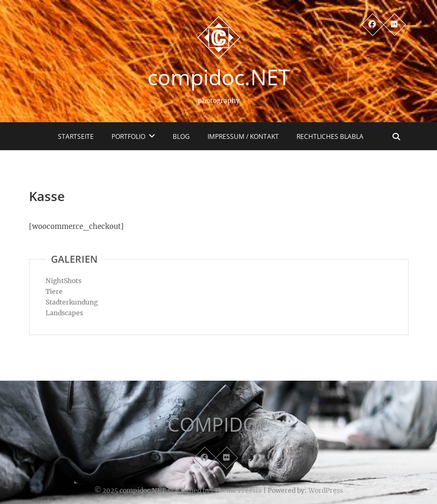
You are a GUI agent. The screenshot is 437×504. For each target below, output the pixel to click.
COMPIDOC (219, 425)
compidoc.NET (219, 77)
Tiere (54, 291)
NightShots (64, 281)
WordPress (326, 490)
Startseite (76, 136)
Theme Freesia (238, 490)
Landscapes (64, 313)
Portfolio (128, 136)
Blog (181, 136)
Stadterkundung (72, 302)
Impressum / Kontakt (243, 136)
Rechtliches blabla (330, 136)
